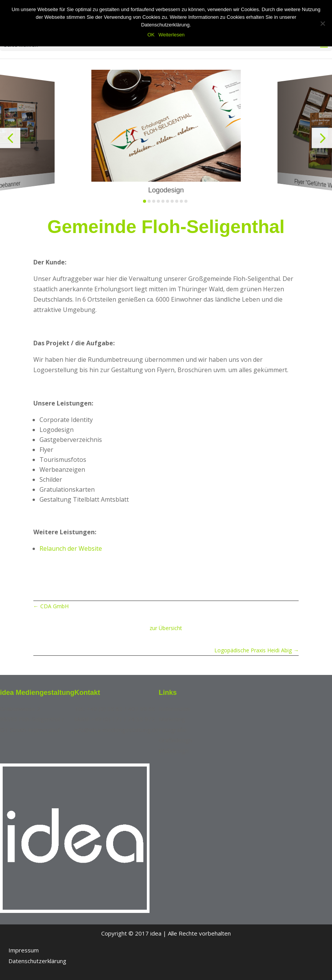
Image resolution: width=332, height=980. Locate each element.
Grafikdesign (175, 740)
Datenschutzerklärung (37, 961)
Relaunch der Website (71, 548)
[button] (10, 138)
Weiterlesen (171, 35)
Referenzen (174, 709)
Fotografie (173, 730)
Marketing (172, 719)
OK (151, 35)
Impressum (24, 950)
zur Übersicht (166, 628)
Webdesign (174, 750)
